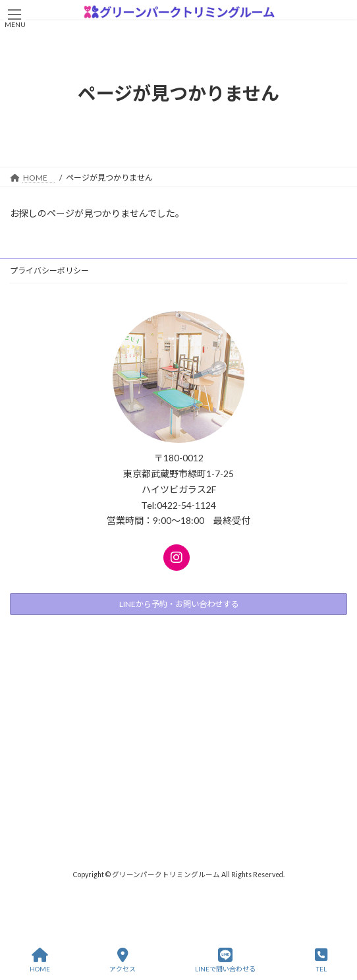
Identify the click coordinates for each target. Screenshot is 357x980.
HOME (40, 960)
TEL (321, 960)
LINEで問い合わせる (225, 960)
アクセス (123, 960)
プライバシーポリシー (49, 271)
